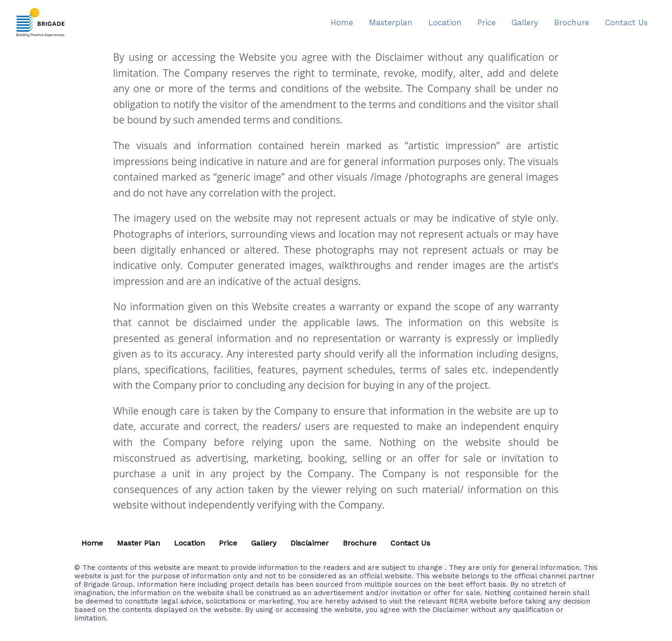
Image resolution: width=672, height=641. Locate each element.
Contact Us (410, 543)
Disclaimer (310, 543)
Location (189, 543)
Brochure (360, 543)
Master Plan (138, 543)
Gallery (264, 543)
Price (228, 543)
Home (92, 543)
